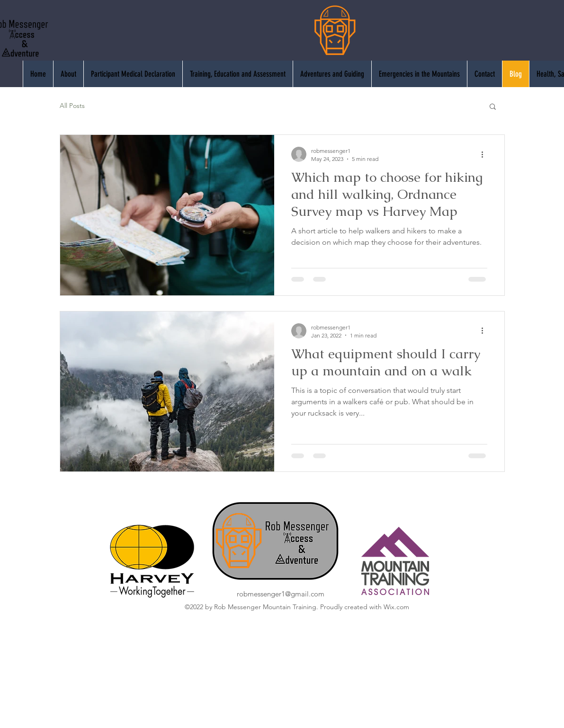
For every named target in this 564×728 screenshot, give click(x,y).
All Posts (72, 106)
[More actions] (486, 154)
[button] (493, 107)
